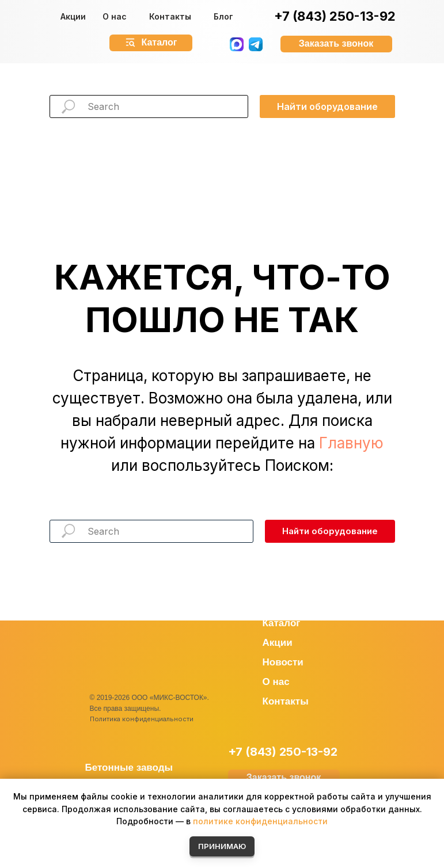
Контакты (170, 16)
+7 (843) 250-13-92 (335, 16)
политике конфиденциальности (260, 821)
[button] (336, 44)
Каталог (282, 623)
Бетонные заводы (129, 768)
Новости (283, 662)
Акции (73, 16)
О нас (115, 16)
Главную (351, 443)
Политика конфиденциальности (142, 719)
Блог (223, 16)
